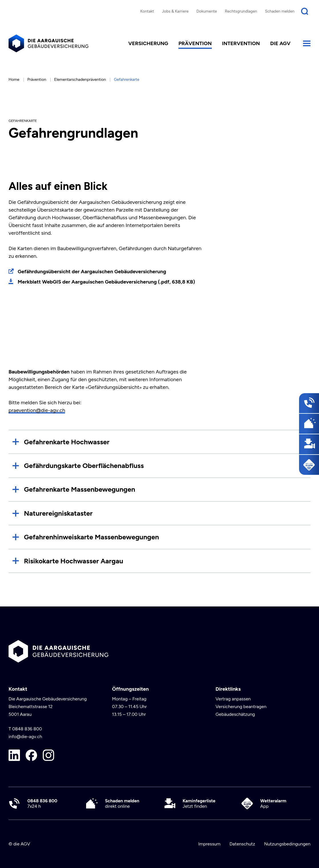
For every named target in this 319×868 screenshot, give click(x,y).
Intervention (241, 43)
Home (14, 79)
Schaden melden (280, 11)
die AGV (280, 43)
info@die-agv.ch (25, 737)
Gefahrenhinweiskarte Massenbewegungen (92, 537)
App (273, 803)
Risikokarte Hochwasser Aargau (74, 561)
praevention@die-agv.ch (37, 410)
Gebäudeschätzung (235, 714)
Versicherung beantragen (241, 707)
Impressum (209, 844)
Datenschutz (242, 844)
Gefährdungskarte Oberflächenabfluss (84, 466)
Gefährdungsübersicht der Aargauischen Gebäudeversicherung (92, 272)
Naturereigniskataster (58, 513)
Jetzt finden (199, 803)
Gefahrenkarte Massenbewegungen (80, 489)
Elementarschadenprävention (80, 79)
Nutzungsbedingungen (287, 844)
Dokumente (207, 11)
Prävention (195, 43)
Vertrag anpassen (233, 699)
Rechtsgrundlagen (241, 11)
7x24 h (42, 803)
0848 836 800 (27, 729)
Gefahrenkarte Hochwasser (67, 442)
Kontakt (147, 11)
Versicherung (148, 43)
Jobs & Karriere (175, 11)
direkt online (122, 803)
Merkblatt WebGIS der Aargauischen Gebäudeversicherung (106, 282)
